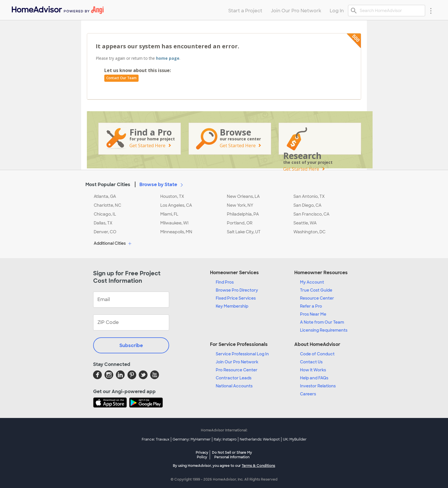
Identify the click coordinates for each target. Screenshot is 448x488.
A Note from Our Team (322, 322)
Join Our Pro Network (237, 362)
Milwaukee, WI (174, 223)
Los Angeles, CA (176, 205)
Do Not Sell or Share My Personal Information (232, 455)
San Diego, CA (307, 205)
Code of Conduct (317, 354)
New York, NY (240, 205)
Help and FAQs (314, 378)
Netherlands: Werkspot (260, 439)
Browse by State (162, 184)
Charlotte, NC (107, 205)
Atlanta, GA (105, 196)
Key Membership (232, 306)
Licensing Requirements (324, 330)
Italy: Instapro (225, 439)
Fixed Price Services (236, 298)
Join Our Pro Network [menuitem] (296, 11)
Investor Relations (318, 386)
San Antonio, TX (309, 196)
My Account (312, 282)
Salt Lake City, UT (244, 232)
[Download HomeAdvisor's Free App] (111, 403)
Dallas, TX (103, 223)
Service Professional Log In (242, 354)
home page (168, 58)
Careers (308, 394)
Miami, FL (169, 214)
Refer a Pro (311, 306)
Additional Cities (113, 244)
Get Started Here (147, 146)
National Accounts (234, 386)
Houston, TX (172, 196)
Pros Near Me (313, 314)
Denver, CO (105, 232)
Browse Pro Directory (237, 290)
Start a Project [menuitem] (245, 11)
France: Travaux (156, 439)
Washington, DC (309, 232)
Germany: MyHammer (192, 439)
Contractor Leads (234, 378)
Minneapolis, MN (176, 232)
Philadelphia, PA (243, 214)
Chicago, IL (105, 214)
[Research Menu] (431, 11)
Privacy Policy (202, 455)
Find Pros (225, 282)
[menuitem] (57, 9)
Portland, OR (240, 223)
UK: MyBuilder (295, 439)
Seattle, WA (305, 223)
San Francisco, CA (311, 214)
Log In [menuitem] (337, 11)
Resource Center (317, 298)
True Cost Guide (316, 290)
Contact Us (311, 362)
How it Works (313, 370)
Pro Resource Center (237, 370)
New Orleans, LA (243, 196)
